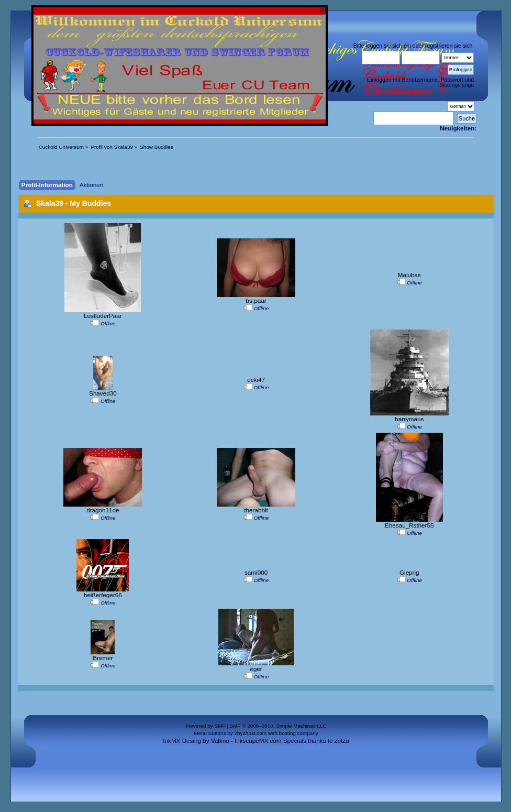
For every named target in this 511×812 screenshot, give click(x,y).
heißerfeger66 (103, 595)
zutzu (342, 740)
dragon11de (103, 510)
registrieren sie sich (449, 46)
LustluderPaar (103, 316)
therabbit (256, 510)
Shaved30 (103, 393)
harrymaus (409, 419)
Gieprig (409, 572)
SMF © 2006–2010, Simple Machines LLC (278, 726)
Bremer (103, 658)
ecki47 (256, 380)
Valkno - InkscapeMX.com (246, 740)
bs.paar (256, 300)
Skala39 (50, 203)
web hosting (282, 733)
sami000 (256, 572)
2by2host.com (250, 733)
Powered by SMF (205, 726)
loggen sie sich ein (388, 46)
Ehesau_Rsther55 (409, 525)
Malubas (409, 275)
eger (256, 669)
